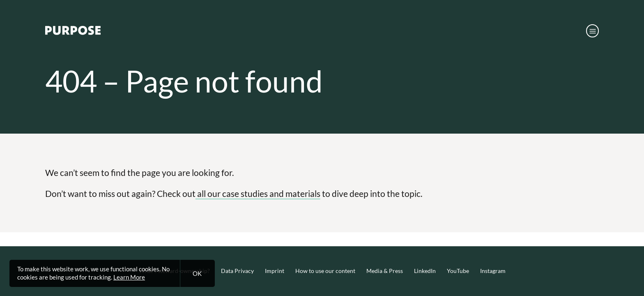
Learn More (129, 277)
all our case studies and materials (258, 193)
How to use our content (325, 271)
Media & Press (385, 271)
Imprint (275, 271)
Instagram (493, 271)
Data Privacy (237, 271)
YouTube (458, 271)
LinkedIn (425, 271)
